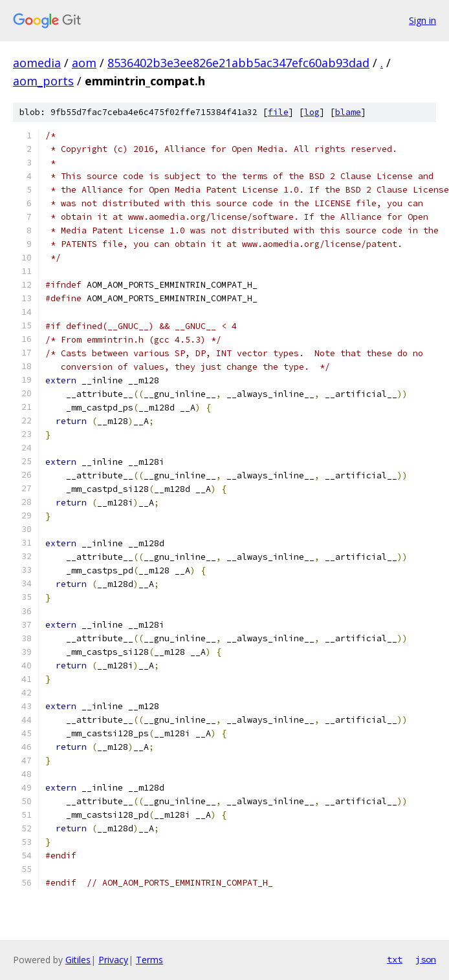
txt (395, 959)
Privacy (113, 960)
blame (348, 112)
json (426, 959)
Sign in (422, 20)
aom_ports (43, 81)
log (312, 112)
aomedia (37, 63)
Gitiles (78, 960)
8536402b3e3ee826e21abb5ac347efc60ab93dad (238, 63)
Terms (149, 960)
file (278, 112)
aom (84, 63)
